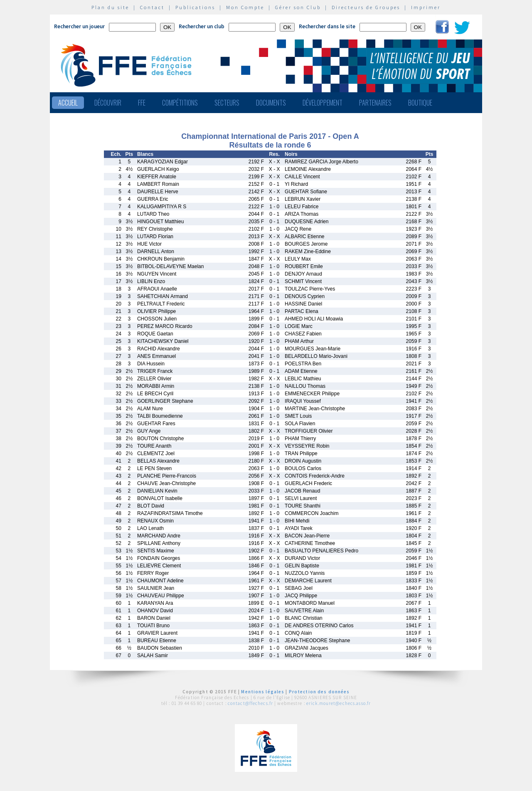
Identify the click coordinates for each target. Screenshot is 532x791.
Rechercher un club (202, 26)
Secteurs (227, 103)
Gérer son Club (298, 7)
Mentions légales (263, 692)
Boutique (420, 103)
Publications (195, 7)
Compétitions (180, 103)
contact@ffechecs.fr (250, 703)
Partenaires (375, 103)
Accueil (68, 103)
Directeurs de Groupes (366, 7)
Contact (152, 7)
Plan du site (110, 7)
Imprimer (426, 7)
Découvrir (108, 103)
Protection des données (319, 692)
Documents (271, 103)
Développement (323, 103)
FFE (142, 103)
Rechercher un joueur (79, 26)
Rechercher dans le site (327, 26)
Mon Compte (245, 7)
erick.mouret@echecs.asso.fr (339, 703)
